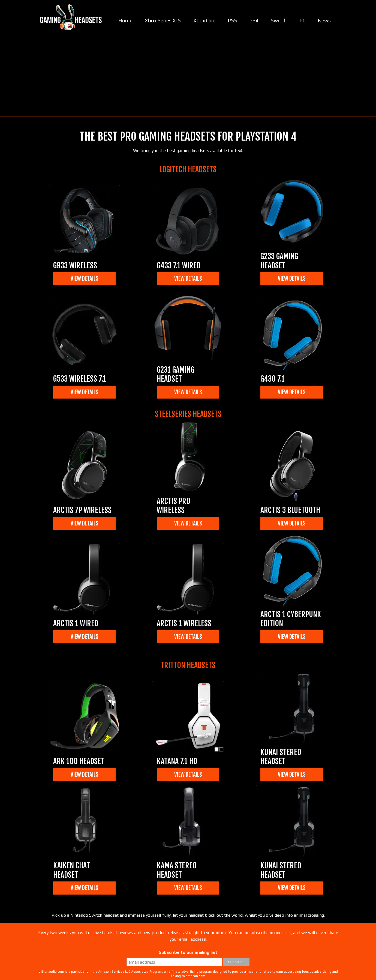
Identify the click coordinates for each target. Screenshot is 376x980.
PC (302, 20)
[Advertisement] (188, 76)
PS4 (254, 20)
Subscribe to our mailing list (188, 952)
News (324, 20)
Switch (279, 20)
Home (125, 20)
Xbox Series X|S (163, 20)
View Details (85, 278)
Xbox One (204, 20)
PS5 (232, 20)
